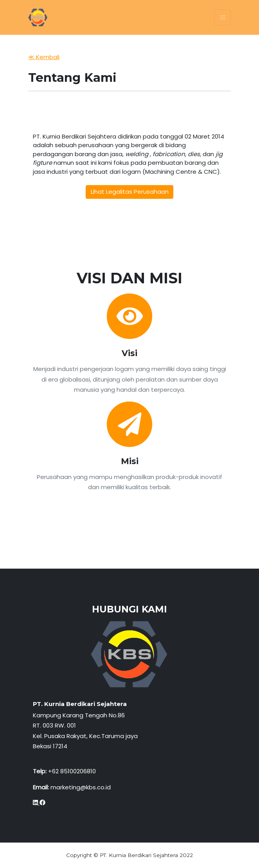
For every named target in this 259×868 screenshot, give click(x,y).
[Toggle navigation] (222, 17)
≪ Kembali (44, 57)
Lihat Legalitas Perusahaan (130, 192)
